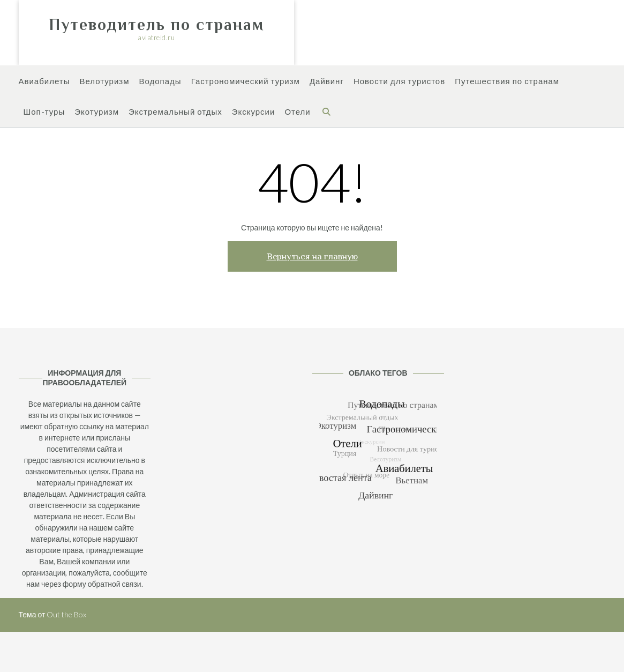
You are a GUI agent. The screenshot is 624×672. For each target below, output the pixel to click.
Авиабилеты (44, 82)
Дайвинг (327, 82)
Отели (297, 112)
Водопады (160, 82)
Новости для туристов (399, 82)
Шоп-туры (44, 112)
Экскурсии (254, 112)
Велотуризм (104, 82)
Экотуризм (97, 112)
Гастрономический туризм (246, 82)
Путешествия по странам (507, 82)
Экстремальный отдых (175, 112)
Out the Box (66, 614)
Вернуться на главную (312, 256)
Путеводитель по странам (156, 25)
